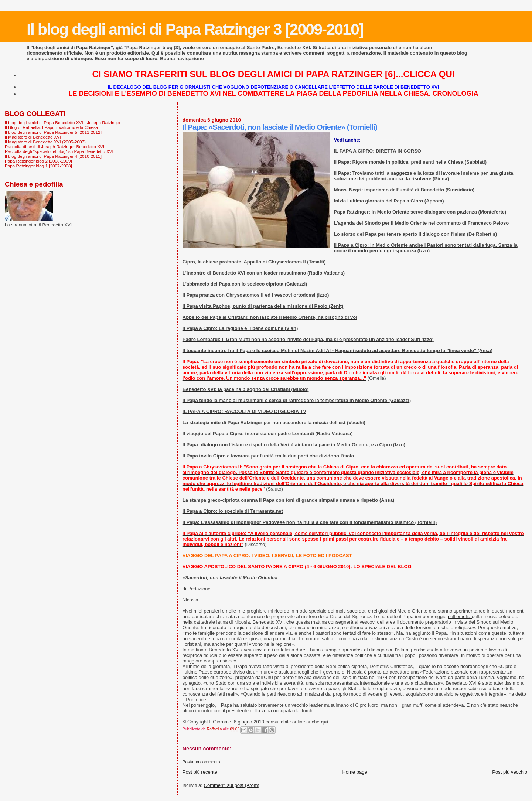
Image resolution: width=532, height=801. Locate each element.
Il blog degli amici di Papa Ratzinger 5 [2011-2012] (53, 132)
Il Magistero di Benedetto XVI (33, 137)
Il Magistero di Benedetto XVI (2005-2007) (45, 142)
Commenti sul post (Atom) (232, 785)
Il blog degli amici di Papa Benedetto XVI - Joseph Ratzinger (63, 122)
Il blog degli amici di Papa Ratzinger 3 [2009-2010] (195, 29)
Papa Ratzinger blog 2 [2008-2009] (38, 161)
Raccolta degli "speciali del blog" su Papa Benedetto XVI (59, 151)
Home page (354, 772)
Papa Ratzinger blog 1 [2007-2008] (38, 166)
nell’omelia (460, 616)
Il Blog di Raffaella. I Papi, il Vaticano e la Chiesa (51, 127)
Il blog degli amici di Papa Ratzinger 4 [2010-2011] (53, 156)
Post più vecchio (510, 772)
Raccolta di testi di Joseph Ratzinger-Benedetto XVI (54, 146)
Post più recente (200, 772)
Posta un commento (201, 762)
